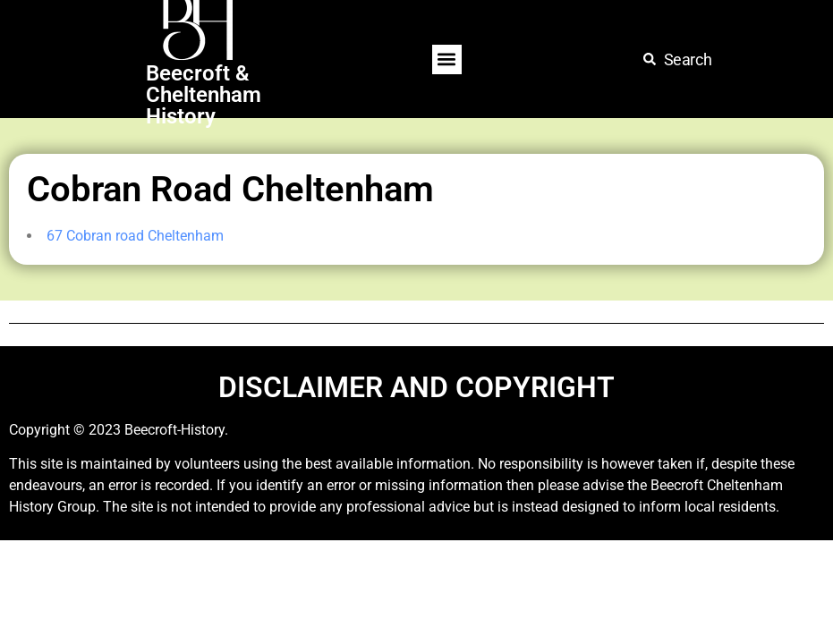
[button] (447, 59)
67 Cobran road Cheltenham (135, 236)
